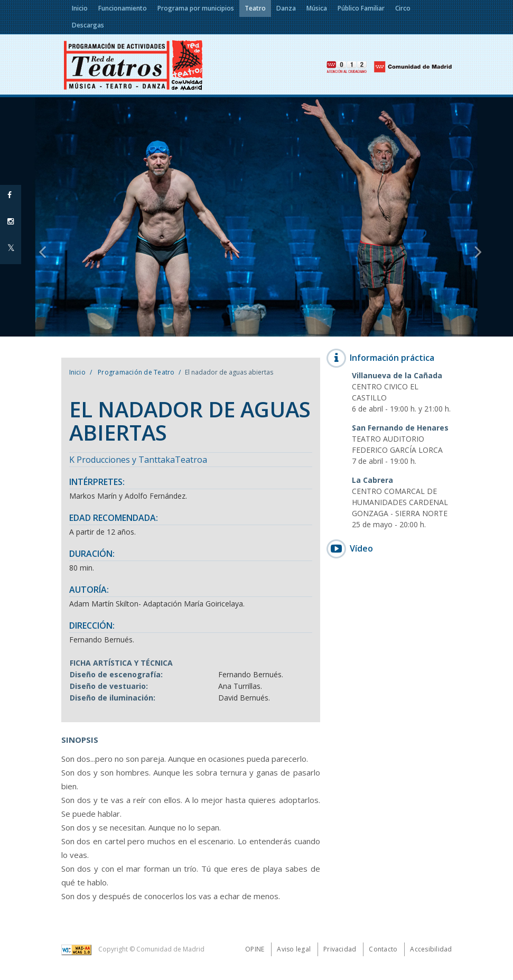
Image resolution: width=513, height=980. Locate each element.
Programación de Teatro (136, 372)
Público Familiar (361, 8)
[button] (39, 217)
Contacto (383, 949)
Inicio (77, 372)
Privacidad (340, 949)
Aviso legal (294, 949)
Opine (255, 949)
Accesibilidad (431, 949)
